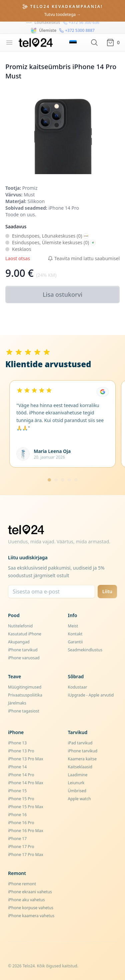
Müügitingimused (25, 687)
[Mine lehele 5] (76, 480)
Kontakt (75, 634)
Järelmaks (17, 703)
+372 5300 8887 (77, 28)
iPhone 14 (17, 767)
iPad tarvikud (80, 743)
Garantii (75, 642)
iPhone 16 (17, 815)
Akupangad (19, 642)
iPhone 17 (17, 839)
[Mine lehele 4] (69, 480)
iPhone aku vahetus (26, 900)
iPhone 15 (17, 791)
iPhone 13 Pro (21, 751)
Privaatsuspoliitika (25, 695)
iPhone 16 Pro (21, 823)
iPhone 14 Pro (21, 775)
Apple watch (79, 799)
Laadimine (78, 775)
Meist (73, 626)
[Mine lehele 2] (56, 480)
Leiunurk (76, 783)
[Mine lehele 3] (63, 480)
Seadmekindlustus (85, 650)
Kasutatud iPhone (25, 634)
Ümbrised (77, 791)
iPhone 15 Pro (21, 799)
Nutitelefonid (20, 626)
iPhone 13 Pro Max (26, 759)
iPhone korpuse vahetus (31, 908)
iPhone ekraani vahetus (30, 892)
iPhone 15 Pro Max (26, 807)
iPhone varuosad (24, 658)
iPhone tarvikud (23, 650)
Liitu (107, 591)
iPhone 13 (17, 743)
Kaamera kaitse (82, 759)
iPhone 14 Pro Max (26, 783)
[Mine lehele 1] (49, 480)
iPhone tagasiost (24, 711)
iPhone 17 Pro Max (26, 855)
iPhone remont (22, 884)
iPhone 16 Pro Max (26, 831)
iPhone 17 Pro (21, 847)
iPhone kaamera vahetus (31, 916)
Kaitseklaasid (80, 767)
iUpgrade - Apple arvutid (91, 695)
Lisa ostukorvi (62, 294)
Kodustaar (78, 687)
